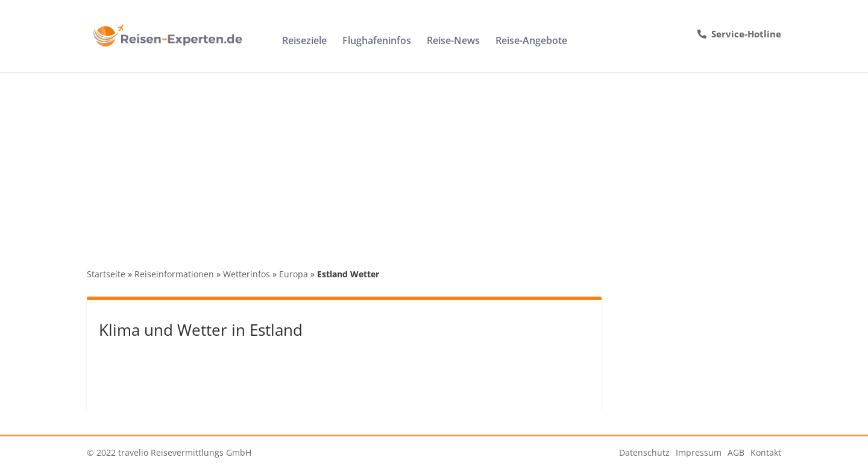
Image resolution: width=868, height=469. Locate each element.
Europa (294, 274)
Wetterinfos (247, 274)
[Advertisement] (434, 163)
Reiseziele (304, 42)
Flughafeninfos (377, 42)
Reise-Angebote (531, 42)
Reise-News (453, 42)
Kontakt (766, 452)
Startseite (106, 274)
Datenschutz (644, 452)
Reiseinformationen (174, 274)
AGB (736, 452)
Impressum (699, 452)
